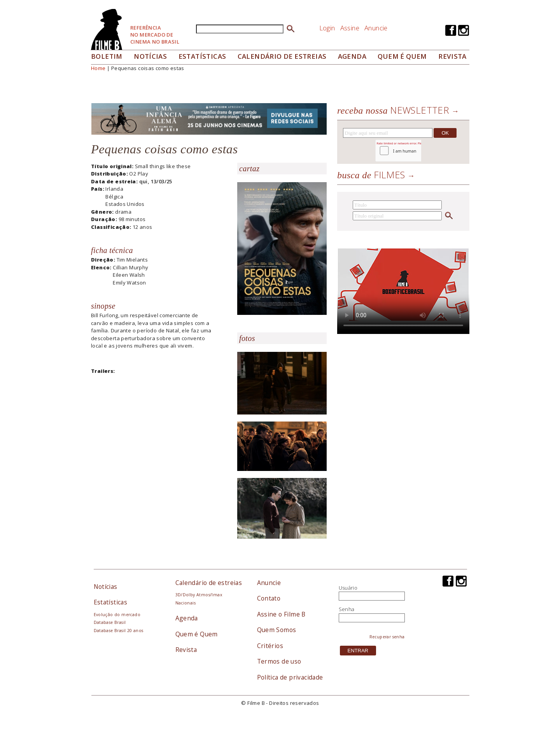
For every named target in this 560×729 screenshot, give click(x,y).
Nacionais (186, 603)
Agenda (352, 56)
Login (327, 28)
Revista (452, 56)
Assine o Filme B (281, 614)
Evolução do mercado (117, 615)
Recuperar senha (387, 637)
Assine (350, 28)
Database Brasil (110, 622)
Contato (269, 598)
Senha (347, 609)
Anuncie (376, 28)
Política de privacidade (290, 677)
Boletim (107, 56)
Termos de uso (279, 661)
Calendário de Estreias (282, 56)
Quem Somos (277, 630)
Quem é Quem (197, 634)
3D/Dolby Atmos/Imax (199, 595)
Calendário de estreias (209, 583)
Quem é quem (402, 56)
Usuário (348, 588)
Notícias (150, 56)
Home (98, 68)
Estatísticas (202, 56)
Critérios (270, 646)
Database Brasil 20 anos (119, 631)
